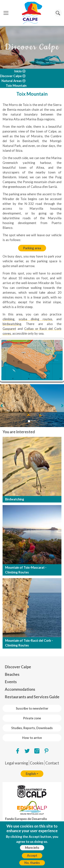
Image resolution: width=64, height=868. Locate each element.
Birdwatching (15, 499)
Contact (52, 763)
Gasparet (9, 329)
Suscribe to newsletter (32, 708)
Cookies (37, 763)
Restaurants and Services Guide (32, 697)
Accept (32, 855)
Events (11, 682)
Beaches (12, 674)
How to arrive (32, 738)
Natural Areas (12, 81)
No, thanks (32, 863)
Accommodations (20, 689)
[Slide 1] (29, 421)
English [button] (31, 774)
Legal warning (16, 763)
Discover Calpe (11, 76)
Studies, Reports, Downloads (32, 728)
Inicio (18, 71)
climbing (9, 319)
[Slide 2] (33, 420)
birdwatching (12, 324)
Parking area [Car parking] (32, 248)
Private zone (32, 718)
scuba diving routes (35, 319)
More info (32, 848)
